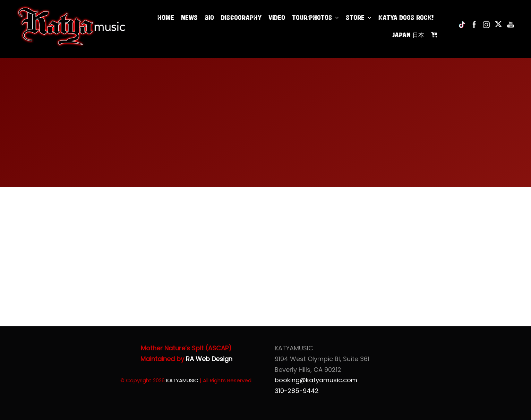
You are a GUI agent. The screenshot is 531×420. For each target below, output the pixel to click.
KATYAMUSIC (182, 380)
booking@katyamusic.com (316, 380)
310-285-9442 (297, 391)
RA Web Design (209, 359)
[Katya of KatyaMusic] (71, 8)
